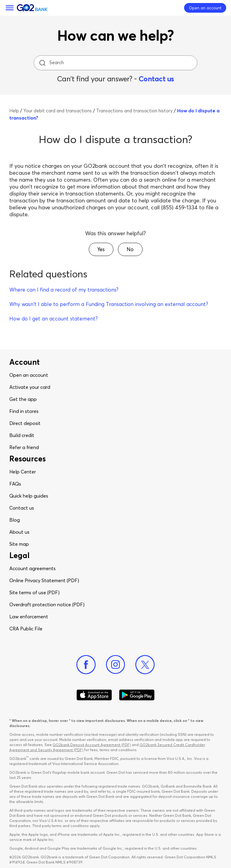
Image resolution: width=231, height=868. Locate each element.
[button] (101, 249)
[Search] (116, 63)
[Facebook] (86, 665)
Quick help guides (29, 496)
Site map (19, 544)
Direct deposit (25, 423)
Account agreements (32, 568)
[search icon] (42, 63)
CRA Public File (26, 629)
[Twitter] (145, 665)
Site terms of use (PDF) (34, 592)
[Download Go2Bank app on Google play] (137, 695)
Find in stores (24, 411)
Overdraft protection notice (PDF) (47, 604)
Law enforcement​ (29, 617)
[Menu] (10, 8)
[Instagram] (115, 665)
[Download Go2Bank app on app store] (94, 695)
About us (19, 532)
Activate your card (30, 387)
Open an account (29, 375)
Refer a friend (24, 447)
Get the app (23, 399)
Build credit (22, 435)
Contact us (156, 79)
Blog (15, 520)
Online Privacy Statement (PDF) (44, 580)
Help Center (23, 472)
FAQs (15, 484)
